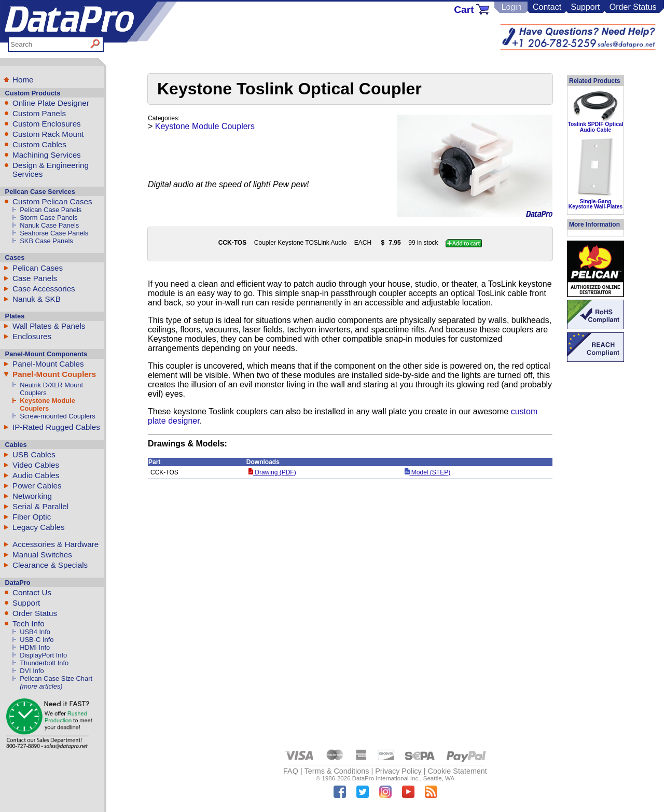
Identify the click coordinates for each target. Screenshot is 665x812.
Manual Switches (42, 555)
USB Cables (34, 454)
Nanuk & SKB (37, 299)
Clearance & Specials (50, 565)
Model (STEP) (427, 472)
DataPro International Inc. (386, 778)
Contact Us (32, 592)
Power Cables (37, 486)
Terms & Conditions (337, 771)
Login (511, 7)
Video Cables (36, 465)
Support (585, 7)
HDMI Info (35, 647)
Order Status (633, 7)
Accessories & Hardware (56, 544)
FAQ (291, 771)
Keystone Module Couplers (47, 404)
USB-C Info (37, 640)
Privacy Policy (398, 771)
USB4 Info (35, 632)
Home (23, 80)
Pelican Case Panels (51, 210)
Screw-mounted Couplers (58, 416)
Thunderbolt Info (44, 663)
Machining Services (47, 155)
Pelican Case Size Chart (56, 678)
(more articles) (41, 686)
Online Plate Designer (51, 103)
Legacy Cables (38, 527)
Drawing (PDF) (272, 472)
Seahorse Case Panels (54, 233)
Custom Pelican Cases (52, 201)
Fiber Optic (32, 517)
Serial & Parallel (40, 506)
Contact (547, 7)
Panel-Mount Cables (48, 364)
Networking (32, 496)
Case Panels (35, 278)
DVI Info (32, 671)
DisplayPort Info (43, 655)
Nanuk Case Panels (49, 225)
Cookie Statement (457, 771)
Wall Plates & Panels (49, 326)
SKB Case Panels (46, 241)
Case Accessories (44, 289)
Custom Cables (39, 144)
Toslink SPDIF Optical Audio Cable (595, 127)
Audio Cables (36, 475)
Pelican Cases (38, 268)
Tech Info (29, 624)
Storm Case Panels (49, 218)
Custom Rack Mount (48, 134)
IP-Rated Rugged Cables (56, 427)
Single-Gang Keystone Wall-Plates (596, 204)
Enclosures (32, 336)
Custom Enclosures (47, 124)
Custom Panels (39, 113)
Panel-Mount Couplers (54, 374)
